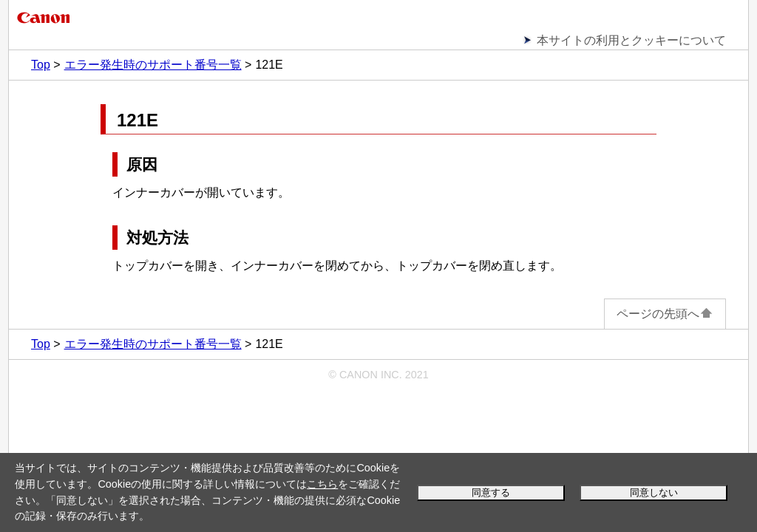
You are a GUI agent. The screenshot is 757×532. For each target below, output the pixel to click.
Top (41, 65)
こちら (322, 484)
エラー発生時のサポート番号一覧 (153, 65)
